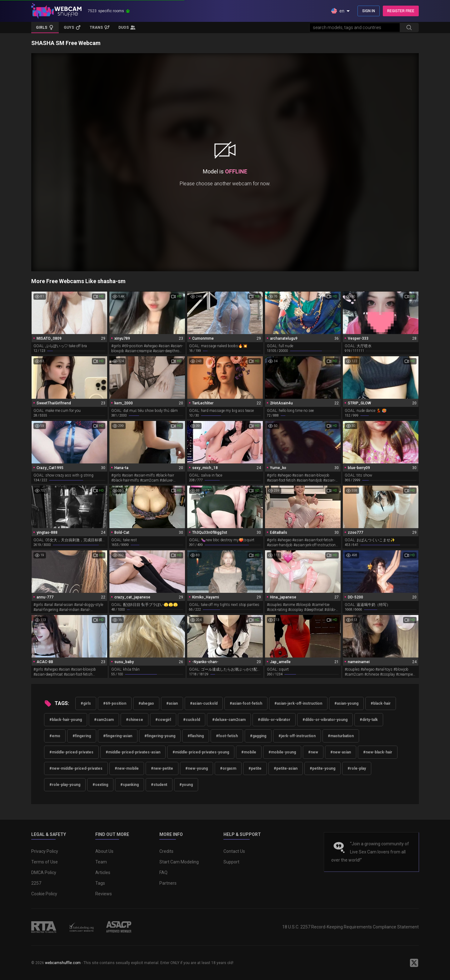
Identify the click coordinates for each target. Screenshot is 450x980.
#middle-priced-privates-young (201, 752)
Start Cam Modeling (179, 862)
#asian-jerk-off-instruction (298, 703)
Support (231, 862)
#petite (255, 768)
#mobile (249, 752)
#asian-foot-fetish (246, 703)
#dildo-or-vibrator (274, 720)
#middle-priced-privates (71, 752)
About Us (104, 851)
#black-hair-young (66, 720)
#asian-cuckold (204, 703)
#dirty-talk (369, 720)
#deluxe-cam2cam (229, 720)
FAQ (163, 872)
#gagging (258, 736)
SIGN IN (369, 11)
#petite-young (322, 768)
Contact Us (234, 851)
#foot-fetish (227, 736)
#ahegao (146, 703)
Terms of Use (45, 862)
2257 (36, 883)
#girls (86, 703)
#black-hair (381, 703)
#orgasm (228, 768)
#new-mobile (127, 768)
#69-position (115, 703)
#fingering (82, 736)
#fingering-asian (118, 736)
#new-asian (341, 752)
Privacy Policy (45, 851)
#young (186, 785)
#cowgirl (163, 720)
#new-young (197, 768)
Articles (103, 872)
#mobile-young (282, 752)
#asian (172, 703)
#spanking (130, 785)
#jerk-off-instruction (297, 736)
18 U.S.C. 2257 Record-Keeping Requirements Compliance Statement (350, 927)
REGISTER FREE (401, 11)
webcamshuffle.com (63, 963)
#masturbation (341, 736)
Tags (100, 883)
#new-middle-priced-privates (76, 768)
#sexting (100, 785)
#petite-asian (286, 768)
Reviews (104, 894)
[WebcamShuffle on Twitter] (414, 963)
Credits (166, 851)
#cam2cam (104, 720)
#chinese (135, 720)
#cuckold (192, 720)
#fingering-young (160, 736)
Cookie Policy (44, 894)
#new (313, 752)
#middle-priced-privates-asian (133, 752)
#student (159, 785)
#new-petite (162, 768)
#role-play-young (65, 785)
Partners (168, 883)
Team (101, 862)
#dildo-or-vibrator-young (325, 720)
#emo (55, 736)
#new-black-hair (378, 752)
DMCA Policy (44, 872)
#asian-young (346, 703)
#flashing (196, 736)
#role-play (357, 768)
